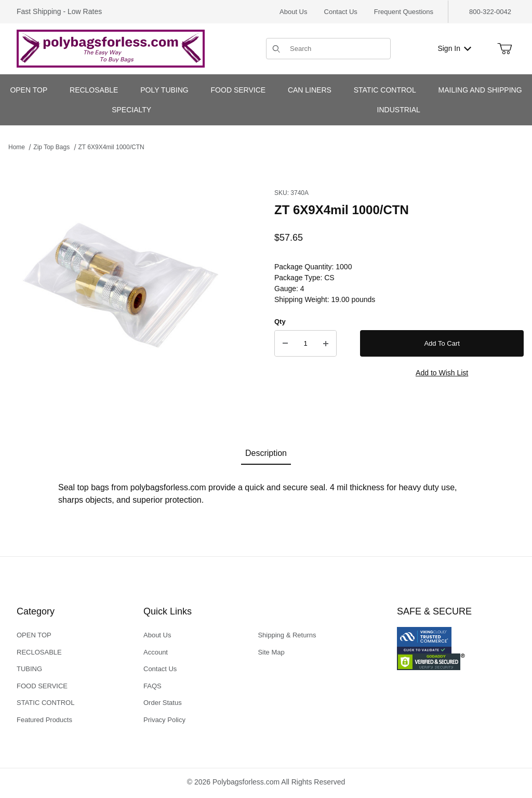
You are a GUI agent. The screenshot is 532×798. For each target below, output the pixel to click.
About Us (293, 12)
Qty (280, 322)
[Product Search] (337, 49)
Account (156, 652)
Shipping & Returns (287, 635)
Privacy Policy (164, 720)
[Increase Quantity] (326, 344)
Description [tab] (266, 453)
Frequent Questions (404, 12)
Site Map (271, 652)
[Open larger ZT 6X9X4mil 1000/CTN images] (123, 289)
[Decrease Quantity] (285, 344)
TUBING (29, 669)
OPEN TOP (34, 635)
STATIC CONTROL (45, 703)
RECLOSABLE (39, 652)
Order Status (163, 703)
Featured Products (44, 720)
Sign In (454, 48)
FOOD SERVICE (42, 686)
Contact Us (341, 12)
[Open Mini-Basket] (504, 49)
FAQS (152, 686)
